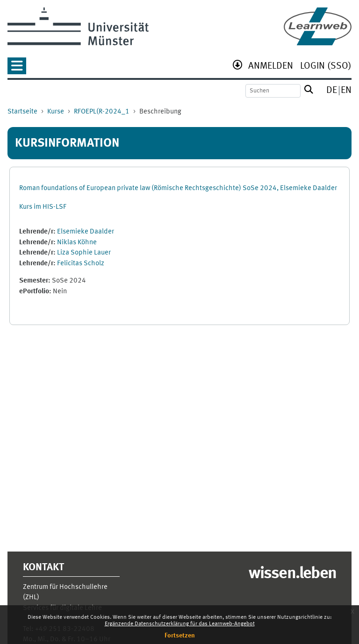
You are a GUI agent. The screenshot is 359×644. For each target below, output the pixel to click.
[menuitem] (271, 67)
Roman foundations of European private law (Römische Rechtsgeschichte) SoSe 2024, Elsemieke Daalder (178, 188)
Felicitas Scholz (81, 264)
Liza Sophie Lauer (84, 253)
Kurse (56, 112)
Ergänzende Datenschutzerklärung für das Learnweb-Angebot (180, 624)
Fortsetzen (180, 636)
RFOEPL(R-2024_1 (102, 112)
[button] (17, 69)
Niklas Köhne (77, 243)
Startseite (22, 112)
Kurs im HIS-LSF (43, 207)
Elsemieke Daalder (86, 232)
